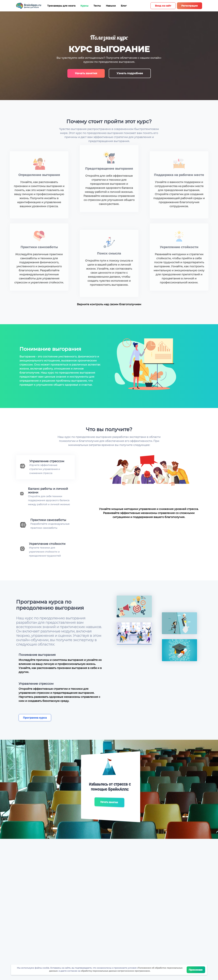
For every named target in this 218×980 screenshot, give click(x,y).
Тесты (97, 6)
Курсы (84, 6)
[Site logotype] (29, 6)
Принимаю (196, 970)
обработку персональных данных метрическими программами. (115, 971)
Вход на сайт (163, 6)
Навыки (111, 6)
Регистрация (190, 6)
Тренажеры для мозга (61, 6)
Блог (124, 6)
